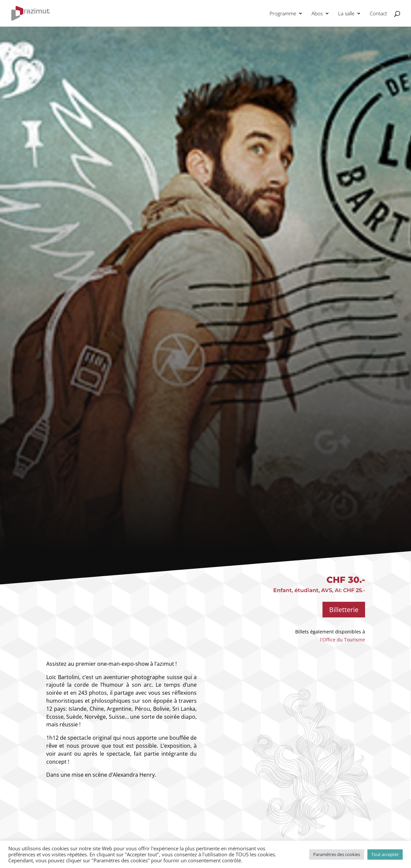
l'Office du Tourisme (343, 640)
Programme (283, 14)
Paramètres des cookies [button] (337, 854)
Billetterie (344, 610)
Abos (317, 14)
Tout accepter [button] (385, 854)
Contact (378, 14)
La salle (346, 14)
